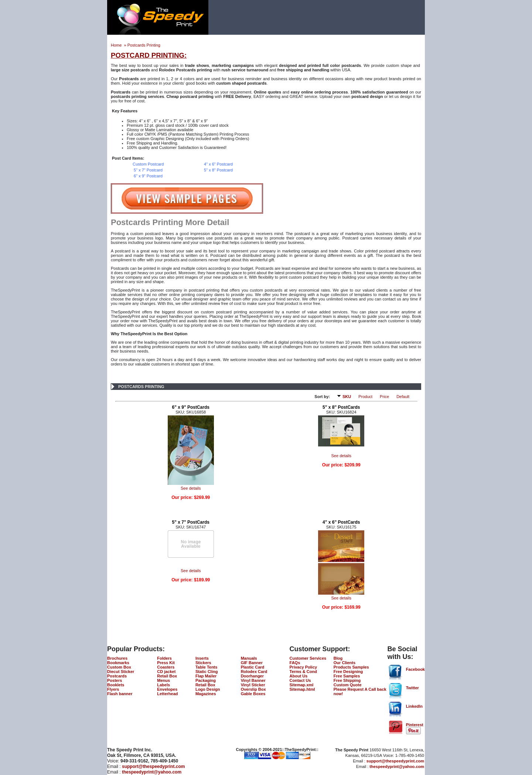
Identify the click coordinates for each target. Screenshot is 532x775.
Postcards (117, 676)
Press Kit (166, 663)
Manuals (249, 658)
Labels (163, 685)
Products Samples (351, 667)
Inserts (202, 658)
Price (384, 397)
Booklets (116, 685)
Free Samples (347, 676)
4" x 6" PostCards (341, 522)
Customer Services (308, 658)
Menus (163, 680)
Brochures (117, 658)
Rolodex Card (254, 672)
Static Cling (207, 672)
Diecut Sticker (121, 672)
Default (403, 397)
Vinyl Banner (253, 680)
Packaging (206, 680)
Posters (115, 680)
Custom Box (119, 667)
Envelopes (167, 689)
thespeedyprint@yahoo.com (152, 772)
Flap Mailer (206, 676)
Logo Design (208, 689)
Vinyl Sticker (253, 685)
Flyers (113, 689)
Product (365, 397)
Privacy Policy (303, 667)
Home (117, 45)
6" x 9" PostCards (191, 407)
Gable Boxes (253, 694)
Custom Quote (348, 685)
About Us (299, 676)
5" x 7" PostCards (191, 522)
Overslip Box (253, 689)
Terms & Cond (303, 672)
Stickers (203, 663)
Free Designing (348, 672)
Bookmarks (118, 663)
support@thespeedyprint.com (153, 766)
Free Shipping (347, 680)
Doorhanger (252, 676)
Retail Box (167, 676)
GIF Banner (252, 663)
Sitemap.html (302, 689)
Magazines (206, 694)
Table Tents (207, 667)
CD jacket (166, 672)
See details (191, 488)
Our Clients (345, 663)
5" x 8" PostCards (341, 407)
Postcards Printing (144, 45)
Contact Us (300, 680)
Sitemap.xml (302, 685)
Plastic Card (253, 667)
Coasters (166, 667)
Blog (338, 658)
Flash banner (120, 694)
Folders (164, 658)
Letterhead (167, 694)
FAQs (295, 663)
